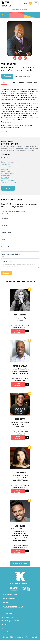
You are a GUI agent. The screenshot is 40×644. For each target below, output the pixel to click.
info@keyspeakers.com (12, 621)
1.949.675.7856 (8, 617)
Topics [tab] (12, 82)
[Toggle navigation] (36, 3)
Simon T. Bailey (20, 366)
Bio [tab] (4, 82)
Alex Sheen (20, 419)
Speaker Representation (12, 607)
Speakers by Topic (9, 595)
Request (7, 76)
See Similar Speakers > (23, 76)
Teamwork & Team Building (10, 182)
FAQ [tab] (36, 82)
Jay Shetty (20, 526)
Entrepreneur (6, 176)
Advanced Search (20, 563)
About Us (5, 603)
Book (8, 188)
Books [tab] (29, 82)
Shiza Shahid (20, 472)
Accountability (6, 165)
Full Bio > (5, 131)
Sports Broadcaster (8, 180)
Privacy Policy (6, 632)
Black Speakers (6, 171)
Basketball (5, 169)
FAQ (3, 628)
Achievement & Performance (11, 167)
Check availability (18, 331)
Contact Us (5, 624)
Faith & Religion (6, 178)
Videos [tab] (22, 82)
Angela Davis (20, 315)
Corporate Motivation (8, 173)
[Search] (24, 9)
